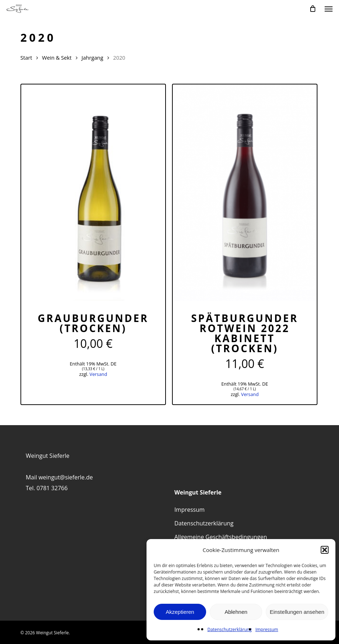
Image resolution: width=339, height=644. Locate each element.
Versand (98, 374)
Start (26, 57)
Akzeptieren (180, 612)
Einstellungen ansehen (297, 612)
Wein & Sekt (57, 57)
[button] (325, 550)
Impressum (267, 629)
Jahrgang (92, 57)
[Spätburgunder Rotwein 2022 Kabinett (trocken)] (245, 193)
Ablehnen (236, 612)
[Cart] (313, 9)
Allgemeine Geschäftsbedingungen (220, 537)
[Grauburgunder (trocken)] (93, 193)
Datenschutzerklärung (230, 629)
